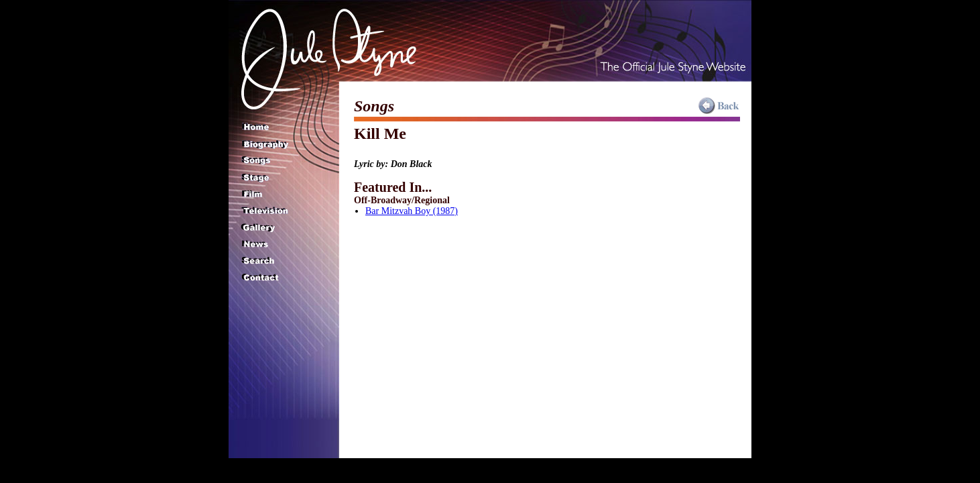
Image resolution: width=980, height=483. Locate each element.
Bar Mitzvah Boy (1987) (412, 211)
